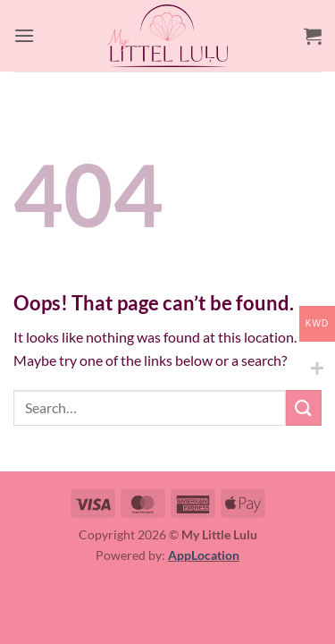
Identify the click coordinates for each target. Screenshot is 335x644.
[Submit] (304, 407)
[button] (24, 35)
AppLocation (204, 555)
